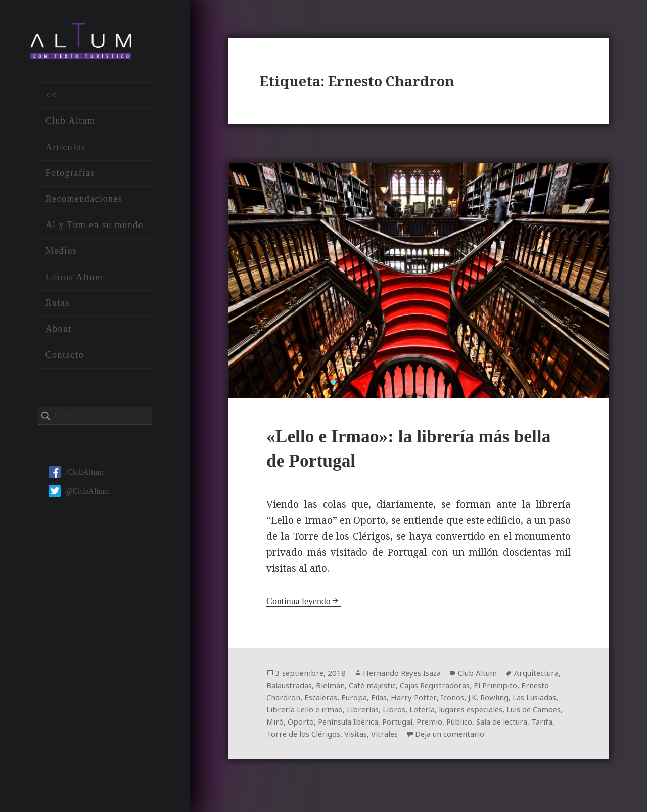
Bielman (389, 688)
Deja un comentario (313, 749)
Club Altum (71, 125)
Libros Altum (74, 281)
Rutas (58, 307)
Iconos (535, 700)
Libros (492, 712)
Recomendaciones (84, 203)
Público (281, 737)
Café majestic (434, 688)
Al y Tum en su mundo (95, 230)
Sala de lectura (327, 737)
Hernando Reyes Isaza (408, 676)
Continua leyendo (301, 604)
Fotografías (70, 177)
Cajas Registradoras (502, 688)
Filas (459, 700)
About (59, 333)
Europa (433, 700)
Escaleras (397, 700)
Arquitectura (290, 688)
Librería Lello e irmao (396, 712)
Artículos (66, 151)
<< (51, 100)
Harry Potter (495, 700)
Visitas (482, 737)
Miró (383, 725)
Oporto (409, 725)
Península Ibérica (460, 725)
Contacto (65, 359)
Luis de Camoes (340, 725)
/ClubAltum (76, 476)
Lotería (522, 712)
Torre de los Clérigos (426, 737)
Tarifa (371, 737)
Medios (61, 255)
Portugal (514, 725)
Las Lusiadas (326, 712)
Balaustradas (344, 688)
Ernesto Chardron (341, 700)
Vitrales (514, 737)
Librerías (458, 712)
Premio (548, 725)
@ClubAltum (79, 495)
